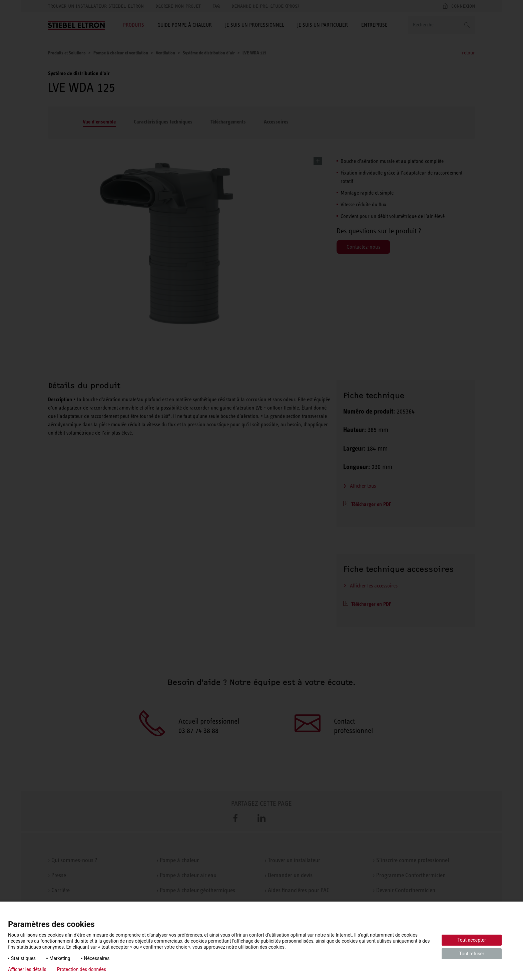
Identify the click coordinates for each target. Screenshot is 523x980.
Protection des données (82, 969)
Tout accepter (472, 940)
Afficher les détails (27, 969)
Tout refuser (471, 954)
